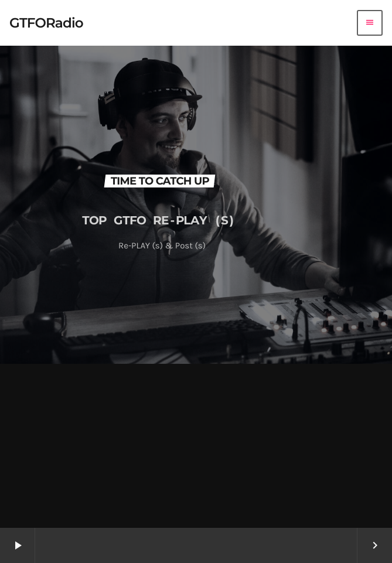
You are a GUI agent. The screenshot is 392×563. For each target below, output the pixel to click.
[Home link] (46, 23)
